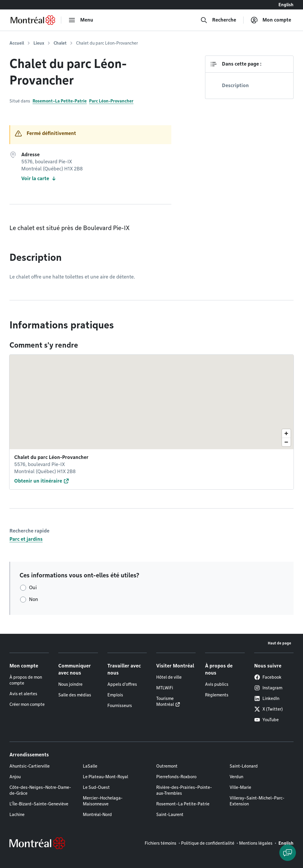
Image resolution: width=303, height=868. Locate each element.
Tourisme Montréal (165, 701)
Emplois (115, 695)
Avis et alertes (23, 694)
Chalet (60, 43)
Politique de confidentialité (208, 843)
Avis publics (217, 684)
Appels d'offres (122, 684)
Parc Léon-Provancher (111, 101)
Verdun (236, 777)
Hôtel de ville (169, 677)
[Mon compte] (271, 20)
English (286, 5)
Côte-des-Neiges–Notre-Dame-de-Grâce (40, 790)
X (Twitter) (269, 709)
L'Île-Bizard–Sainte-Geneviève (39, 804)
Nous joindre (70, 684)
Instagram (268, 688)
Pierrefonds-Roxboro (176, 777)
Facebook (268, 677)
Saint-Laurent (170, 815)
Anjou (15, 777)
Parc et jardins (26, 539)
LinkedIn (267, 698)
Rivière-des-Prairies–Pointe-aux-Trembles (184, 790)
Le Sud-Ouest (96, 787)
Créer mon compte (27, 704)
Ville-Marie (240, 787)
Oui (33, 588)
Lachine (17, 815)
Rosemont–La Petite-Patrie (60, 101)
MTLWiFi (165, 688)
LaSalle (90, 766)
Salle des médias (75, 695)
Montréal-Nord (97, 815)
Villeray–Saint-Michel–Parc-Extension (257, 801)
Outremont (167, 766)
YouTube (266, 720)
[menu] (81, 20)
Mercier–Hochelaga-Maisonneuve (103, 801)
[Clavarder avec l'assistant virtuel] (288, 853)
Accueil (17, 43)
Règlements (217, 695)
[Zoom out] (286, 442)
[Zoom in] (286, 433)
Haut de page (279, 643)
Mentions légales (256, 843)
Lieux (39, 43)
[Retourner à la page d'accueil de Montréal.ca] (33, 20)
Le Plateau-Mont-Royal (105, 777)
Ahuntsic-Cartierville (30, 766)
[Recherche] (218, 20)
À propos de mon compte (26, 680)
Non (34, 599)
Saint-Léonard (244, 766)
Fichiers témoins (161, 843)
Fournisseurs (120, 706)
